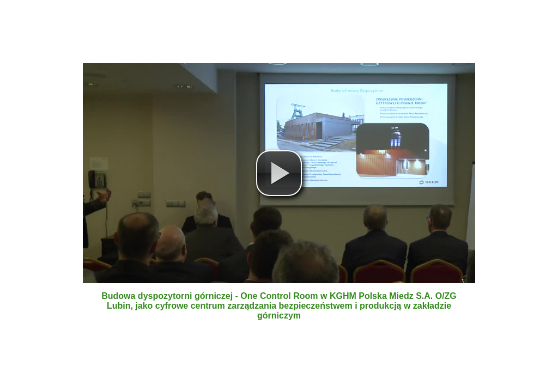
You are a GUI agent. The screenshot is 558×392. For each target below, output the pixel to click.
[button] (279, 173)
